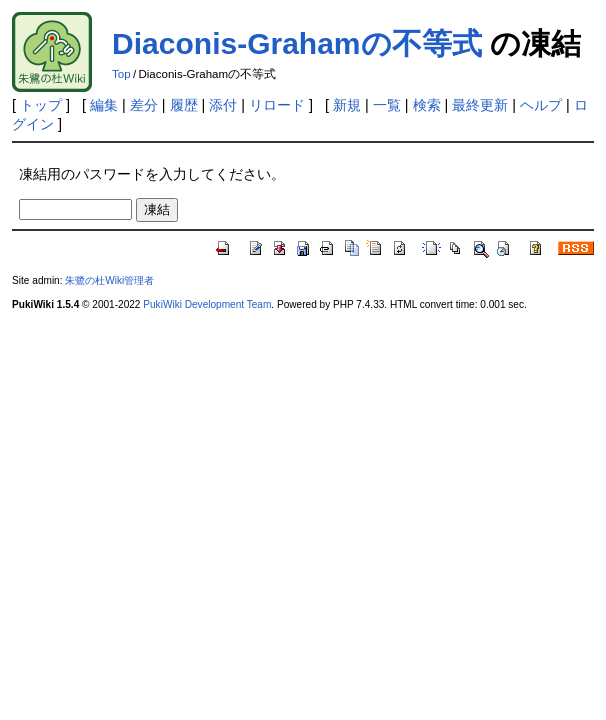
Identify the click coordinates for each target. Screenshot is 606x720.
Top (121, 74)
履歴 (184, 105)
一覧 (387, 105)
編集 (104, 105)
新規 (347, 105)
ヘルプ (541, 105)
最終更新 (480, 105)
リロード (277, 105)
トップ (41, 105)
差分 (144, 105)
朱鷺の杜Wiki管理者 (109, 280)
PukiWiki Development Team (207, 304)
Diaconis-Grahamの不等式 (296, 43)
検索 (427, 105)
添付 (223, 105)
